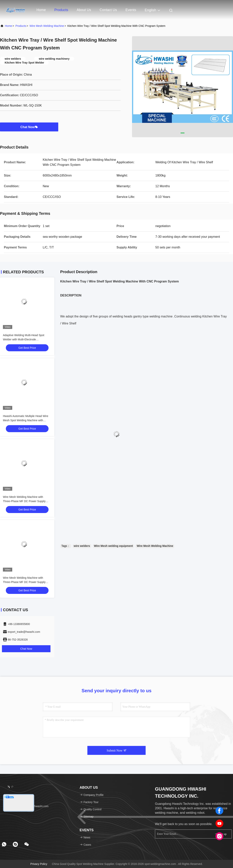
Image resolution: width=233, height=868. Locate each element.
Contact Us (108, 10)
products (21, 26)
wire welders (82, 546)
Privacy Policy (39, 864)
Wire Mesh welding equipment (113, 546)
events (131, 10)
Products (61, 10)
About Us (84, 10)
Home (41, 10)
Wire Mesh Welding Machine (47, 26)
